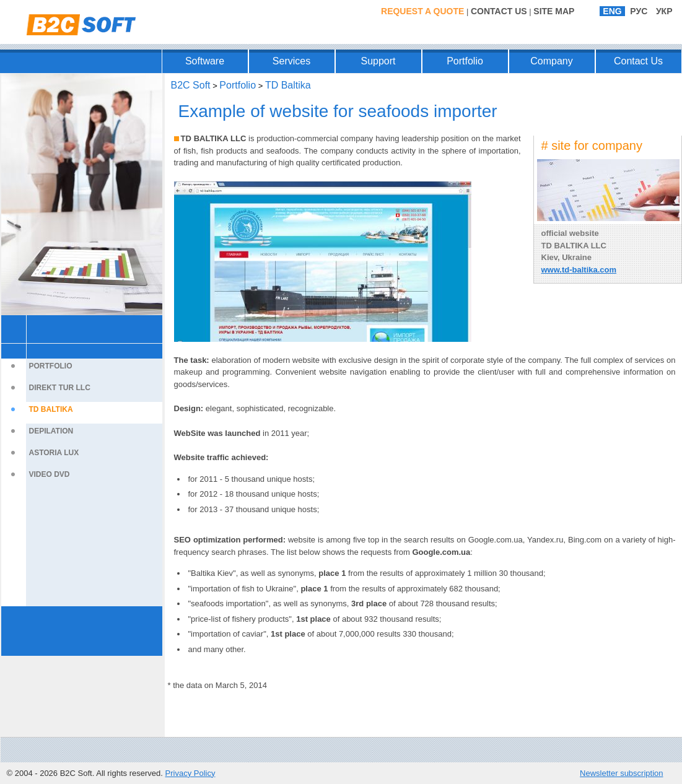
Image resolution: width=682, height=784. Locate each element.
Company (551, 61)
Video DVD (50, 474)
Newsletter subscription (621, 773)
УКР (664, 11)
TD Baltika (51, 409)
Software (205, 61)
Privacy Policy (190, 773)
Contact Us (499, 11)
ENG (612, 11)
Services (291, 61)
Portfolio (465, 61)
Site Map (554, 11)
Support (378, 61)
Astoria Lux (54, 453)
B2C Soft (191, 85)
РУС (639, 11)
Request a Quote (422, 11)
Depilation (51, 431)
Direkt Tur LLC (60, 388)
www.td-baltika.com (579, 270)
